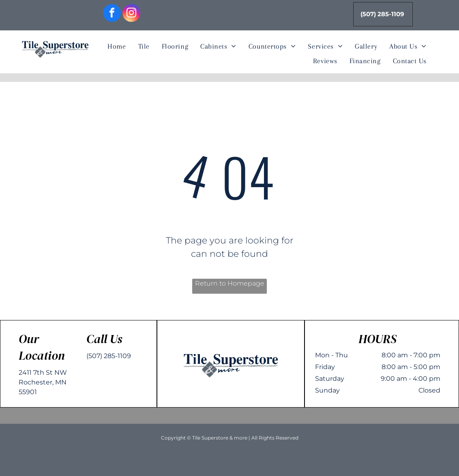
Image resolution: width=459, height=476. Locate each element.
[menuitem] (117, 47)
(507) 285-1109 (109, 356)
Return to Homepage (230, 283)
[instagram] (131, 14)
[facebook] (112, 14)
